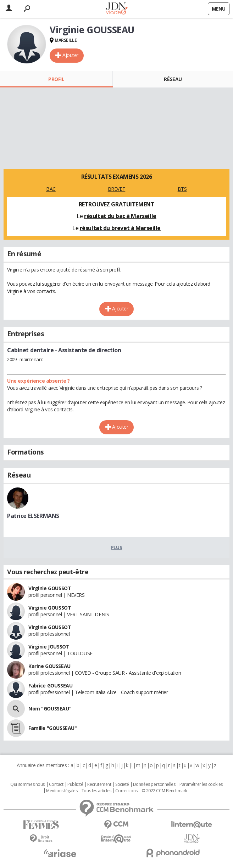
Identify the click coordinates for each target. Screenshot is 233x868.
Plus (116, 547)
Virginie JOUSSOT (49, 647)
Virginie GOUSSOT (50, 588)
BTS (182, 189)
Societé (122, 784)
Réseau (173, 79)
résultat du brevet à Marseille (120, 228)
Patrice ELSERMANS (33, 516)
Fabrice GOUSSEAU (50, 686)
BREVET (116, 189)
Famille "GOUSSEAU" (52, 728)
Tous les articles (96, 791)
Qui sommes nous (27, 784)
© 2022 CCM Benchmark (164, 791)
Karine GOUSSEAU (49, 666)
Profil (56, 79)
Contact (56, 784)
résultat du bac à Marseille (120, 216)
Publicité (75, 784)
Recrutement (99, 784)
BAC (51, 189)
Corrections (126, 791)
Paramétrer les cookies (201, 784)
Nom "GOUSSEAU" (50, 709)
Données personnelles (154, 784)
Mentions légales (62, 791)
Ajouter (70, 55)
